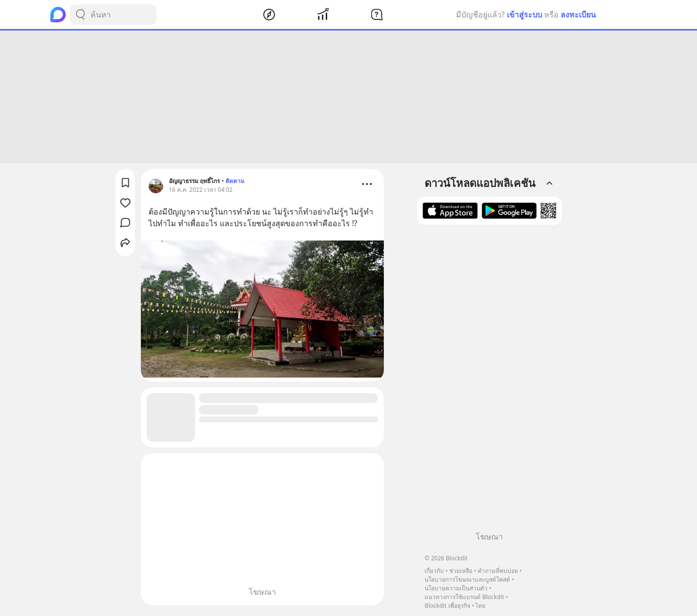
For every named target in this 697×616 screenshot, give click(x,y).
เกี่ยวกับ (434, 571)
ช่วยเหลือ (461, 571)
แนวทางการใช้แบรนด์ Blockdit (464, 597)
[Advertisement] (348, 97)
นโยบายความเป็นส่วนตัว (456, 588)
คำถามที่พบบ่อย (498, 571)
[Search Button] (80, 15)
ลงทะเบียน (578, 15)
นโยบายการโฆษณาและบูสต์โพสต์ (467, 579)
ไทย (480, 606)
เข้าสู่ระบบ (524, 15)
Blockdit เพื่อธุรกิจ (447, 606)
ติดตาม (235, 181)
